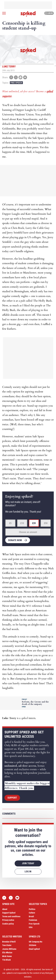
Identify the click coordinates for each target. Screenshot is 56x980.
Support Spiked (9, 913)
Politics (32, 909)
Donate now (15, 540)
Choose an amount (28, 532)
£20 (34, 523)
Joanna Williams (9, 949)
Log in (49, 13)
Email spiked (34, 949)
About (5, 909)
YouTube (17, 898)
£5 (10, 523)
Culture (32, 913)
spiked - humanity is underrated (28, 14)
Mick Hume (7, 956)
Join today (28, 863)
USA (31, 927)
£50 (46, 523)
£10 (22, 523)
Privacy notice (8, 920)
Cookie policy (8, 924)
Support (12, 798)
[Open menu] (4, 13)
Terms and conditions (11, 916)
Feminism (33, 920)
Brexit (31, 916)
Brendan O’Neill (9, 942)
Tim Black (6, 960)
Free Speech (16, 83)
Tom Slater (7, 945)
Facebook (4, 898)
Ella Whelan (7, 953)
